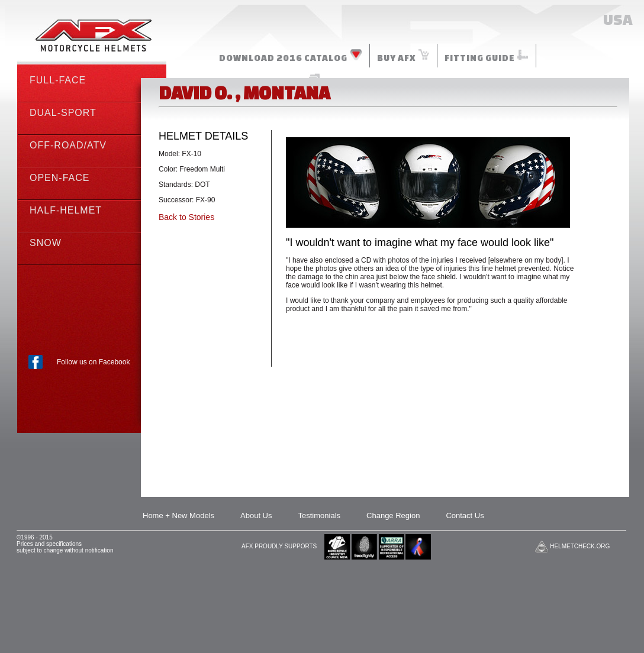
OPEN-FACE (59, 178)
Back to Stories (186, 217)
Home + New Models (178, 515)
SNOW (46, 243)
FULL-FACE (58, 80)
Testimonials (320, 515)
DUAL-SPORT (63, 113)
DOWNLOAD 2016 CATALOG (291, 56)
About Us (256, 515)
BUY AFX (403, 56)
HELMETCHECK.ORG (580, 546)
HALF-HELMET (66, 210)
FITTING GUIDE (487, 56)
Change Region (393, 515)
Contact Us (465, 515)
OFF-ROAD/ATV (68, 145)
